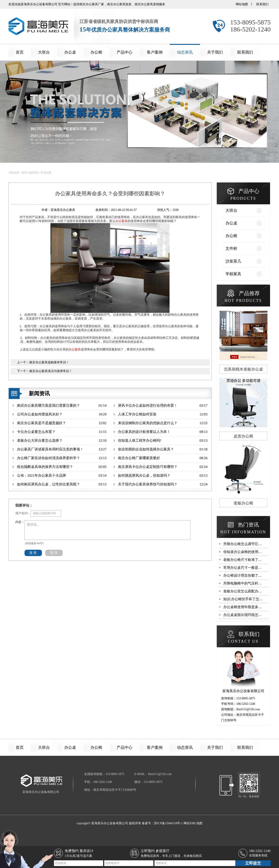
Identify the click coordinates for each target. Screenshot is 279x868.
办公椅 (96, 52)
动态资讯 (185, 52)
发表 (33, 553)
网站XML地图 (193, 823)
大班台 (44, 52)
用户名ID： (23, 513)
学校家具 (233, 274)
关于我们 (215, 52)
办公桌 (70, 52)
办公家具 (121, 221)
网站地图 (242, 4)
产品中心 (125, 52)
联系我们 (262, 4)
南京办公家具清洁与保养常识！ (51, 371)
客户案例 (155, 52)
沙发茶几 (233, 261)
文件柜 (231, 248)
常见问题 (46, 173)
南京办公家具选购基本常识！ (49, 362)
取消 (54, 553)
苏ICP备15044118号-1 (168, 823)
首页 (20, 52)
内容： (20, 522)
